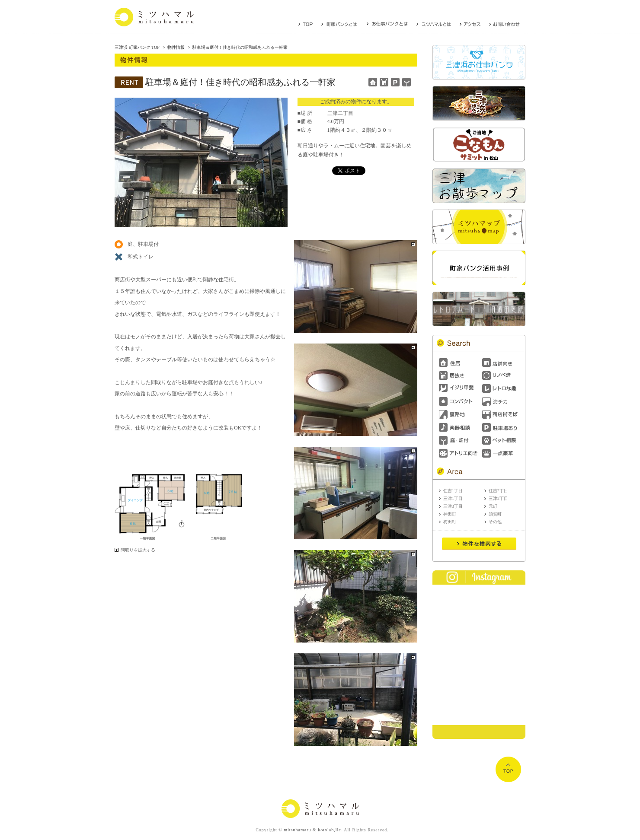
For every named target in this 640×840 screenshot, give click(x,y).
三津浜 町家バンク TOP (137, 47)
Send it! (479, 544)
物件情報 (176, 47)
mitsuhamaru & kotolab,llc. (313, 830)
